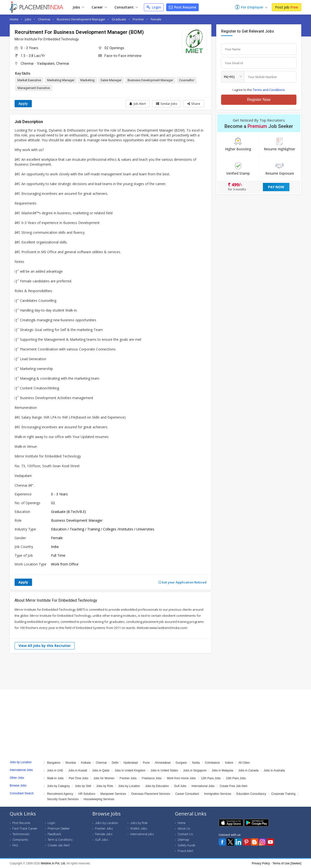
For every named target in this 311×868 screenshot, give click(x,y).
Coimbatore (212, 763)
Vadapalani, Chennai (53, 63)
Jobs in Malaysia (222, 770)
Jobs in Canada (248, 770)
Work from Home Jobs (181, 778)
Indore (229, 763)
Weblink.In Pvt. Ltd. (53, 863)
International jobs (142, 834)
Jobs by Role (105, 786)
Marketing (87, 80)
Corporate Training (283, 794)
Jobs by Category (58, 786)
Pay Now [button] (276, 187)
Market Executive (29, 80)
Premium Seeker (59, 828)
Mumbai (71, 763)
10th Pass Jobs (236, 778)
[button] (194, 104)
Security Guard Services (63, 799)
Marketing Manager (61, 80)
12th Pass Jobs (211, 778)
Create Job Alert (59, 845)
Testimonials (21, 834)
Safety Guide (186, 845)
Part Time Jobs (78, 778)
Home (14, 19)
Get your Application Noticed (183, 582)
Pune (146, 763)
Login (154, 7)
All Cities (244, 763)
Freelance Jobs (152, 778)
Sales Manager (111, 80)
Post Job (287, 7)
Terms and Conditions (269, 90)
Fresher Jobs (128, 778)
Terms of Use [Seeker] (287, 863)
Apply (23, 103)
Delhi (115, 763)
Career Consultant (187, 794)
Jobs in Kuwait (78, 770)
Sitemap (183, 840)
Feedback (54, 834)
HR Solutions (87, 794)
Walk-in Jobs (55, 778)
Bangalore (54, 763)
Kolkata (86, 763)
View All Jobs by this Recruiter (45, 646)
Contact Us (185, 834)
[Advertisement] (155, 671)
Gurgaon (181, 763)
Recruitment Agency (60, 794)
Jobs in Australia (274, 770)
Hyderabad (131, 763)
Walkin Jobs (139, 828)
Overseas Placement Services (151, 794)
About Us (184, 828)
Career (99, 7)
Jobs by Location (129, 786)
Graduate (119, 19)
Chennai (44, 19)
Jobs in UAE (55, 770)
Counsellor (187, 80)
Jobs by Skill (83, 786)
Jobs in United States (164, 770)
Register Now (259, 100)
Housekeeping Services (99, 799)
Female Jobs (104, 834)
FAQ (15, 845)
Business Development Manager (81, 19)
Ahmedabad (163, 763)
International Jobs (203, 786)
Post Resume (182, 7)
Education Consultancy (251, 794)
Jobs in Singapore (195, 770)
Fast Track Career (25, 828)
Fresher (138, 19)
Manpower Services (113, 794)
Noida (196, 763)
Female (156, 19)
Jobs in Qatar (101, 770)
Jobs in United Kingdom (130, 770)
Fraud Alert (185, 851)
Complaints (20, 840)
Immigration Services (218, 794)
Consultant (126, 7)
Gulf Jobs (180, 786)
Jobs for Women (104, 778)
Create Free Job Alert (233, 786)
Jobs (78, 7)
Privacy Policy (261, 863)
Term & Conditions (60, 840)
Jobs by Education (157, 786)
